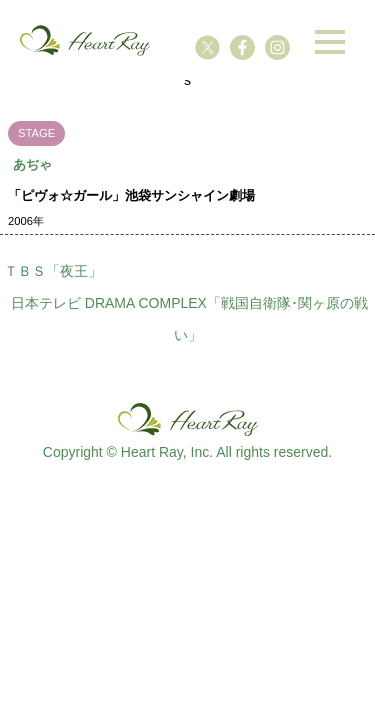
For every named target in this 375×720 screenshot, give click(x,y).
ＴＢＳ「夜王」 (53, 271)
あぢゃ (32, 164)
